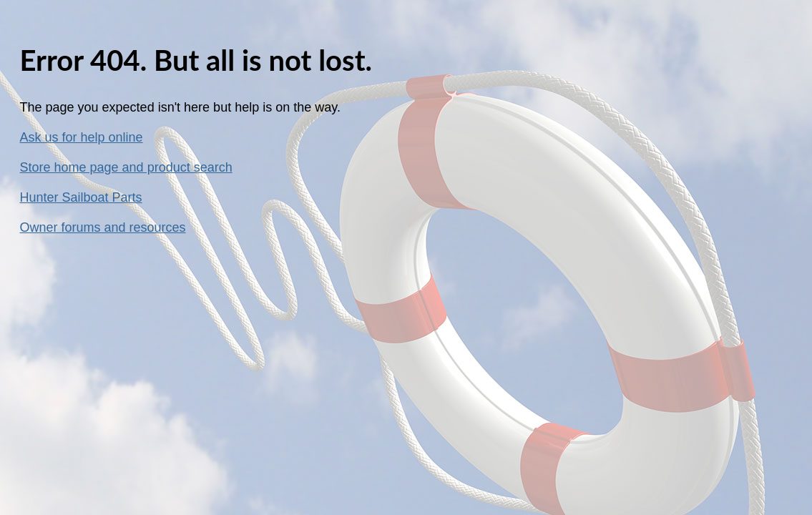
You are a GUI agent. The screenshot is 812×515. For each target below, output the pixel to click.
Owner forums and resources (103, 227)
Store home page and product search (126, 167)
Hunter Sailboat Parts (81, 197)
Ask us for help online (82, 137)
